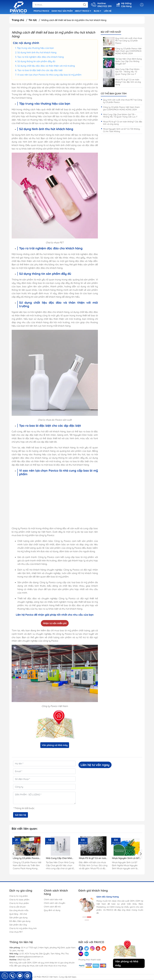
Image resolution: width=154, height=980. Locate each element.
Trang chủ (18, 21)
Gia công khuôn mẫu (19, 911)
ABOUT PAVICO (84, 12)
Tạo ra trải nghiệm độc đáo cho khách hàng (41, 57)
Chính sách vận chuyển (55, 903)
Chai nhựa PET (16, 932)
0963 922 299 (24, 960)
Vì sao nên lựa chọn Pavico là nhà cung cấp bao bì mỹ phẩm (49, 75)
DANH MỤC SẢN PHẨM (62, 11)
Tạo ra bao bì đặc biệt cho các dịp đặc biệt (40, 71)
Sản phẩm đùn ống (18, 925)
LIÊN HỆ (108, 11)
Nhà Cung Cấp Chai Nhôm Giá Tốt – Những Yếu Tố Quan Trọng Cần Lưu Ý (121, 72)
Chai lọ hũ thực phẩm (19, 904)
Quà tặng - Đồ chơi (18, 914)
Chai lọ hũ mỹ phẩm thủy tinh (23, 929)
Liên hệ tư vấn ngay (95, 765)
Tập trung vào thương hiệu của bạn (35, 48)
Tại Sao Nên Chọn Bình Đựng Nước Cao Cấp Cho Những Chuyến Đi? (122, 62)
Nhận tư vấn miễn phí (55, 624)
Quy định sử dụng (52, 911)
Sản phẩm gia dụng (18, 918)
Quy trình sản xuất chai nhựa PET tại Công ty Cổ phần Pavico (122, 41)
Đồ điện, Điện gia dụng (20, 922)
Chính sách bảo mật (53, 900)
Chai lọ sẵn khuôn (17, 907)
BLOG (98, 12)
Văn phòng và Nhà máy (55, 746)
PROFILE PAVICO (41, 11)
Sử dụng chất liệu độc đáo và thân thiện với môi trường (46, 66)
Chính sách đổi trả (52, 907)
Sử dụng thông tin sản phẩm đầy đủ (36, 62)
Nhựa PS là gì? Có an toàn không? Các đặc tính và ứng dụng (122, 83)
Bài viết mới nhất (111, 33)
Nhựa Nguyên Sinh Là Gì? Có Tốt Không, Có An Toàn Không (122, 131)
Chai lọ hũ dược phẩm (19, 900)
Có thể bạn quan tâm (114, 94)
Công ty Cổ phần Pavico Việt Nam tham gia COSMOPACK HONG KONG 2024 (122, 52)
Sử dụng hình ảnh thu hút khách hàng (37, 53)
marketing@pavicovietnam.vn (30, 957)
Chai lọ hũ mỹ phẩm (19, 896)
